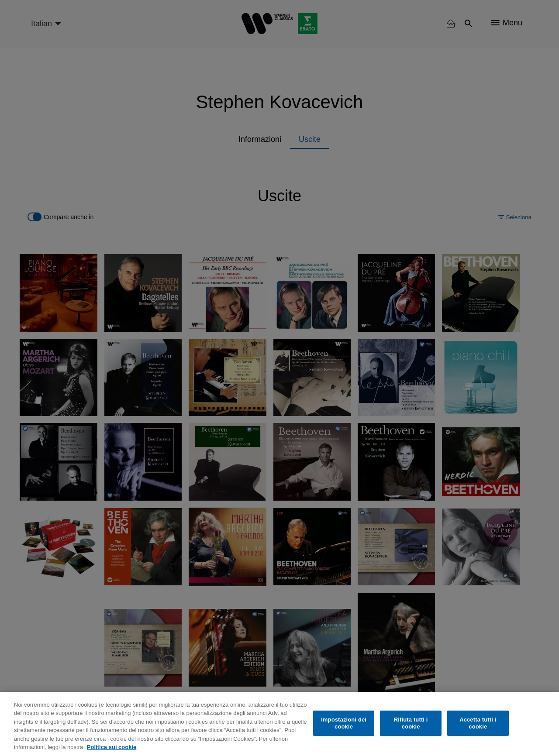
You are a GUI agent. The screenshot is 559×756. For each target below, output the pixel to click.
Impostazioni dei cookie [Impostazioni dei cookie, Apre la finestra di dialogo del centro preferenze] (344, 723)
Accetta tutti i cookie (478, 723)
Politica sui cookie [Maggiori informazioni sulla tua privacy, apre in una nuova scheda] (112, 747)
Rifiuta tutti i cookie (411, 723)
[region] (279, 724)
